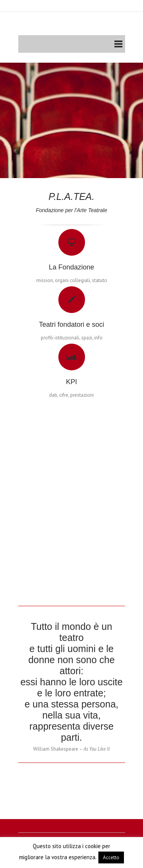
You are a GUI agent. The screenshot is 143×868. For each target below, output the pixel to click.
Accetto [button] (111, 857)
